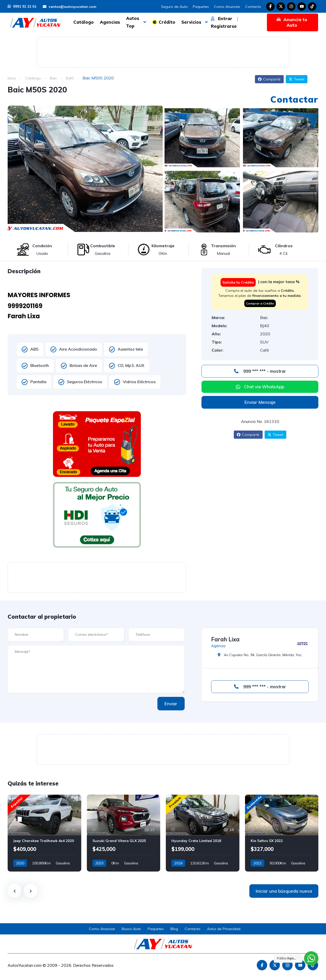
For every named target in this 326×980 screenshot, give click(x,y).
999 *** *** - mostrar (260, 371)
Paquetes (201, 7)
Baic (55, 78)
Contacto (253, 7)
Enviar (168, 704)
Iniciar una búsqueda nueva (284, 891)
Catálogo (84, 22)
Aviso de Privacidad (224, 929)
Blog (174, 929)
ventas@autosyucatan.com (70, 7)
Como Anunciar (227, 7)
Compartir (269, 79)
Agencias (110, 22)
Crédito (167, 22)
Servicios (191, 22)
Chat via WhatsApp (264, 387)
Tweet (297, 79)
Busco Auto (131, 929)
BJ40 (73, 78)
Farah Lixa (225, 639)
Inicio (12, 78)
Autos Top (133, 22)
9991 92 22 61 (22, 6)
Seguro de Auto (174, 7)
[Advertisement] (163, 51)
